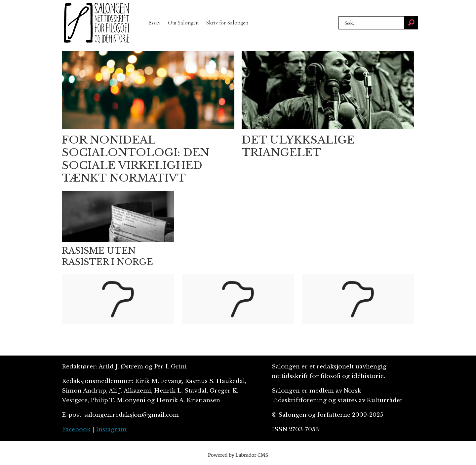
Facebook (76, 429)
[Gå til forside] (97, 23)
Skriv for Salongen (227, 23)
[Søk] (411, 23)
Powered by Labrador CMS (238, 455)
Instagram (111, 429)
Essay (154, 23)
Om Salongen (183, 23)
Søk (338, 16)
